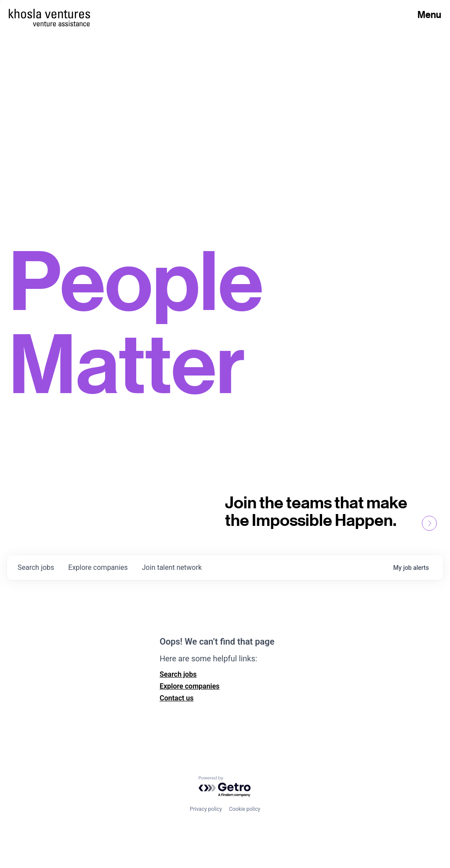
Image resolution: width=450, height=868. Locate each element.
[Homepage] (49, 14)
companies (98, 567)
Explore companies (189, 686)
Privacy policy (206, 809)
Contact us (176, 698)
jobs (36, 567)
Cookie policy (245, 809)
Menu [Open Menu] (429, 15)
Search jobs (178, 674)
